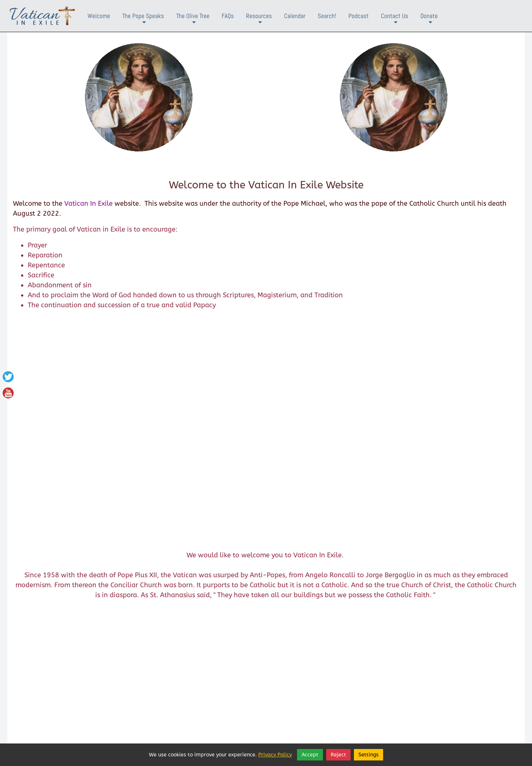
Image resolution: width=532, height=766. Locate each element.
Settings (369, 755)
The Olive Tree (193, 22)
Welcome (99, 16)
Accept (310, 755)
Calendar (295, 16)
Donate (429, 22)
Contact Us (395, 22)
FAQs (228, 16)
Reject (338, 755)
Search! (327, 16)
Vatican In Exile (88, 204)
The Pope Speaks (143, 22)
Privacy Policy (275, 755)
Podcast (359, 16)
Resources (259, 22)
